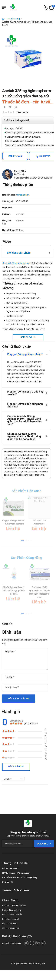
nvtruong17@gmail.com (19, 873)
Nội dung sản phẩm (19, 253)
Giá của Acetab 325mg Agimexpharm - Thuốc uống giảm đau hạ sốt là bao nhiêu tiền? (25, 420)
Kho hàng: (7, 878)
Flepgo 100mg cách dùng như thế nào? (25, 405)
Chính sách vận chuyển (12, 914)
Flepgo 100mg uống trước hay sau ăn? (25, 393)
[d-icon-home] (3, 19)
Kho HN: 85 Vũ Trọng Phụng (25, 878)
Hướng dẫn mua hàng (11, 910)
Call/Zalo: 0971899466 (12, 943)
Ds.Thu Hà (19, 174)
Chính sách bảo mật (11, 928)
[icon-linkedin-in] (16, 107)
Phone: (6, 868)
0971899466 (15, 868)
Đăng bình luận (17, 698)
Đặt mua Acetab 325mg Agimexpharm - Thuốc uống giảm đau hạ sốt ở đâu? (24, 436)
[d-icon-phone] (46, 7)
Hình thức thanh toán (11, 919)
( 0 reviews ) (22, 113)
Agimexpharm (22, 195)
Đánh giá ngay (16, 767)
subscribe (44, 844)
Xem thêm (26, 337)
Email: (5, 873)
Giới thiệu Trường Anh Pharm (14, 905)
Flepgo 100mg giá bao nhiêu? (25, 354)
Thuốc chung (14, 19)
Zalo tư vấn (15, 156)
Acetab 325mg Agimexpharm (17, 263)
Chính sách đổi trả (10, 923)
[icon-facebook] (4, 107)
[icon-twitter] (10, 107)
